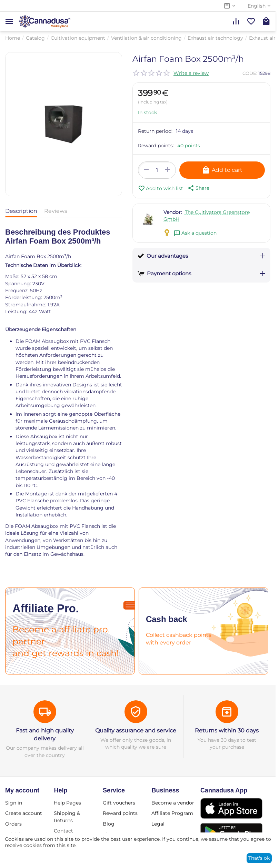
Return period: (155, 131)
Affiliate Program (172, 813)
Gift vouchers (119, 803)
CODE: (250, 73)
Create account (24, 813)
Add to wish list (161, 188)
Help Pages (67, 803)
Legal (158, 824)
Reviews (56, 211)
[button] (198, 188)
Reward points (120, 813)
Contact (63, 831)
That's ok (259, 858)
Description (21, 211)
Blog (109, 824)
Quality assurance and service (136, 731)
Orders (13, 824)
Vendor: (173, 212)
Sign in (14, 803)
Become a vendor (173, 803)
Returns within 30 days (227, 731)
